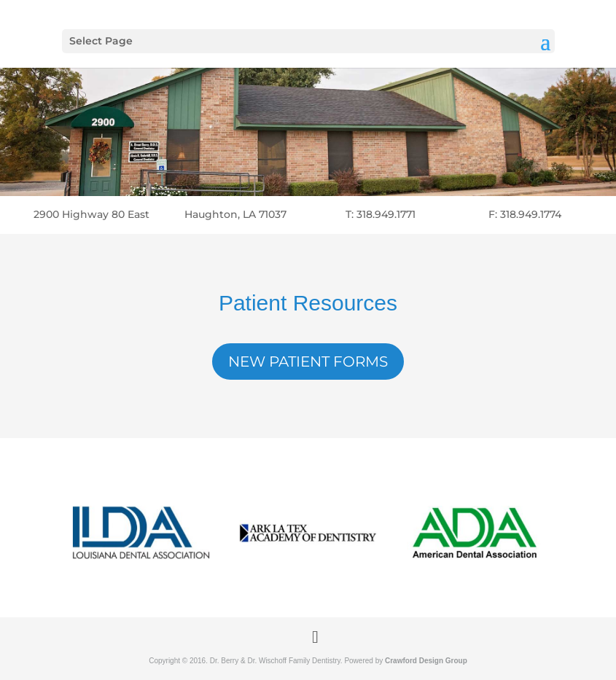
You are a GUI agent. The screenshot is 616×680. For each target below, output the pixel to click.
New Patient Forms (308, 362)
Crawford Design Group (426, 661)
